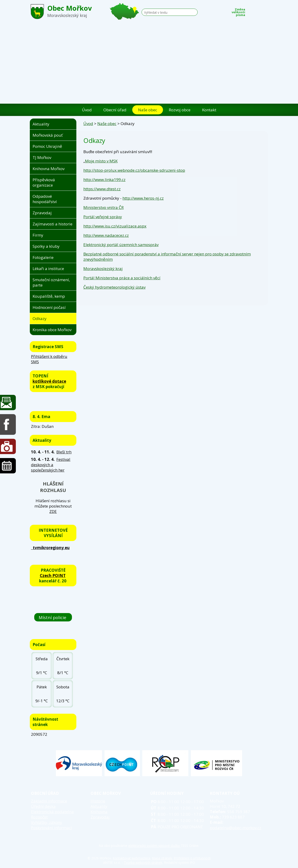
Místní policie (53, 617)
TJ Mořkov (42, 157)
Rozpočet (39, 817)
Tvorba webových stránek (143, 863)
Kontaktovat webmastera (132, 858)
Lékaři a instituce (48, 269)
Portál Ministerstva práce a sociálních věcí (122, 278)
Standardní (258, 11)
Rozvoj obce (180, 110)
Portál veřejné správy (103, 217)
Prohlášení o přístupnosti (192, 858)
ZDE (53, 511)
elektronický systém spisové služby (154, 846)
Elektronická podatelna (52, 812)
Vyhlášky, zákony (47, 822)
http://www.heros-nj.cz (143, 198)
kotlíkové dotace (49, 381)
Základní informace (49, 801)
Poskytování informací (51, 828)
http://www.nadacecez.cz (106, 235)
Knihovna (99, 812)
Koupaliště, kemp (49, 296)
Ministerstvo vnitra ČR (103, 207)
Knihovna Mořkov (49, 169)
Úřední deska (43, 806)
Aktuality (41, 124)
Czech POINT (53, 576)
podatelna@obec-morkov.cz (235, 828)
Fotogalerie (43, 257)
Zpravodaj (42, 213)
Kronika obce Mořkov (52, 330)
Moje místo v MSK (101, 161)
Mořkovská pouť (48, 135)
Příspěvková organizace (44, 182)
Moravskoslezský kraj (103, 269)
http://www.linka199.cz (104, 180)
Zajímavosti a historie (52, 224)
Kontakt (209, 110)
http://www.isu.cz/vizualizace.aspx (115, 226)
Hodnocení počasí (49, 307)
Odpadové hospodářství (45, 199)
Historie (98, 801)
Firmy (38, 235)
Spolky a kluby (46, 246)
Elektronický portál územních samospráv (121, 245)
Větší (265, 11)
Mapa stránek (162, 858)
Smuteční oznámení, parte (51, 282)
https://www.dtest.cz (102, 189)
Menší (251, 11)
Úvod (87, 110)
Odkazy (40, 318)
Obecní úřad (115, 110)
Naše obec (148, 110)
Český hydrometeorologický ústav (114, 287)
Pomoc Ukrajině (47, 146)
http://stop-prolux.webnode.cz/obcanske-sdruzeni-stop (134, 170)
